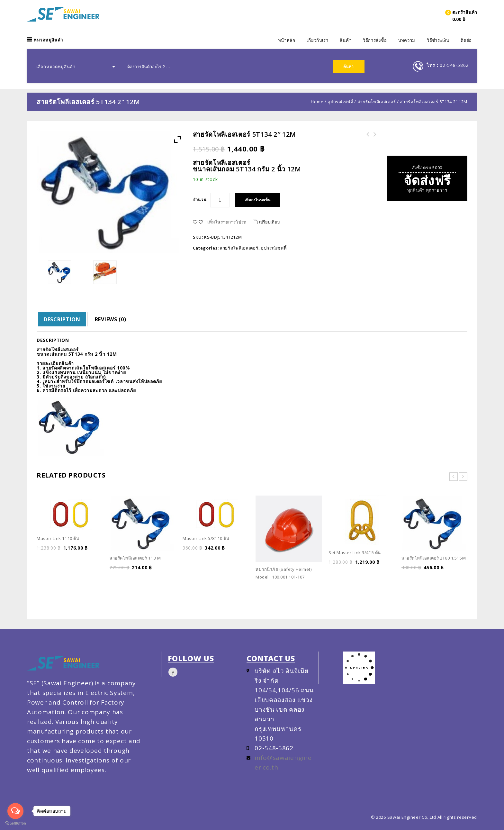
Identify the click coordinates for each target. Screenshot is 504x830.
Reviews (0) (111, 319)
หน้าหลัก (287, 40)
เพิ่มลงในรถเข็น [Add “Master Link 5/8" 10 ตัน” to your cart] (203, 558)
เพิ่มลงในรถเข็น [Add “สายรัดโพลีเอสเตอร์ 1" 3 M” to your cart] (130, 578)
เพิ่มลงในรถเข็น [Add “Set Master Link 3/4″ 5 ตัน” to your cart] (348, 573)
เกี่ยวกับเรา (317, 40)
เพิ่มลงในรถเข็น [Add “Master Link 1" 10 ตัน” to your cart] (57, 558)
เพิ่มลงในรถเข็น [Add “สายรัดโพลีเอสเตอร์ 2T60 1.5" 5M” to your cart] (421, 578)
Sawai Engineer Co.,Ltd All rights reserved (432, 817)
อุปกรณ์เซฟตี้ (340, 102)
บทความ (407, 40)
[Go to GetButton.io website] (15, 823)
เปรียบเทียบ (269, 222)
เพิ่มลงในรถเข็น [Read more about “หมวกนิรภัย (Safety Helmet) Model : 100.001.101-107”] (275, 587)
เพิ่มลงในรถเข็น (257, 200)
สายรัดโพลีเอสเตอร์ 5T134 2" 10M (373, 138)
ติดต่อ (466, 40)
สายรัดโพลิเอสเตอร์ (377, 102)
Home (317, 102)
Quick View (98, 559)
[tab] (62, 319)
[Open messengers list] (15, 811)
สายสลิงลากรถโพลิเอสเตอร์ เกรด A (366, 138)
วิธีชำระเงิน (438, 40)
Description (62, 319)
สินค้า (346, 40)
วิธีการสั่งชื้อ (375, 40)
